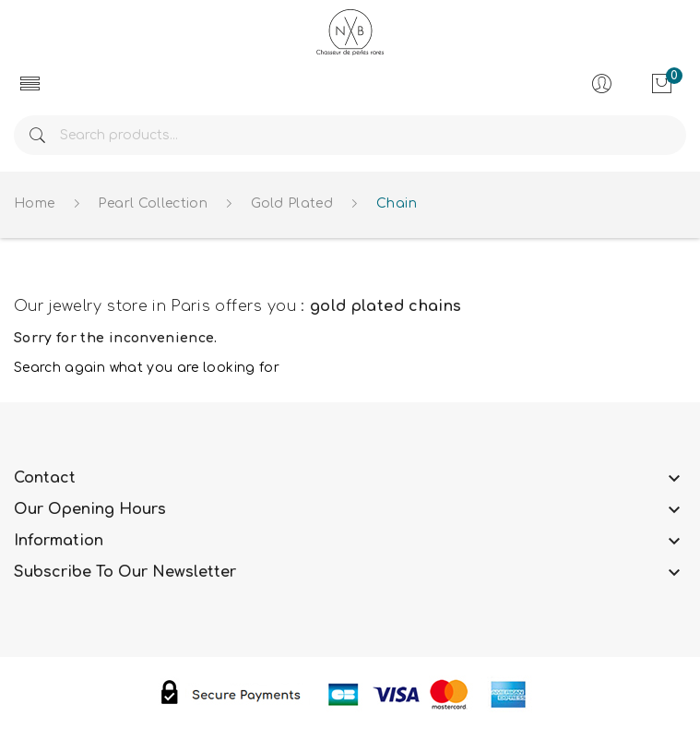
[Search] (350, 135)
